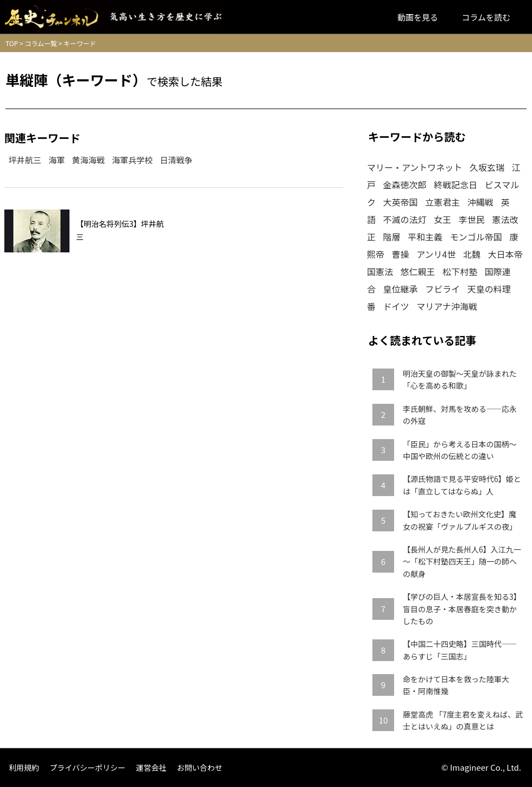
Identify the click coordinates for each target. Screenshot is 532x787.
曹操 (401, 254)
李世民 (472, 219)
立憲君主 (442, 202)
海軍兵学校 (132, 160)
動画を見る (418, 17)
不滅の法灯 (405, 219)
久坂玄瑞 (487, 167)
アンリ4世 (436, 254)
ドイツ (396, 306)
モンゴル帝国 (476, 237)
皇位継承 (401, 289)
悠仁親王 (418, 271)
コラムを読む (486, 17)
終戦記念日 (455, 185)
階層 (392, 237)
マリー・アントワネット (414, 167)
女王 (442, 219)
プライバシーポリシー (87, 767)
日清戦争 (176, 160)
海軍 (56, 160)
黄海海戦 (88, 160)
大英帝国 (401, 202)
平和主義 (425, 237)
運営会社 (151, 767)
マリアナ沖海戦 (447, 306)
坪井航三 (25, 160)
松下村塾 (460, 271)
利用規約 (24, 767)
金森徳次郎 (405, 185)
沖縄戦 (480, 202)
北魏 (472, 254)
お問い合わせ (200, 767)
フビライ (442, 289)
